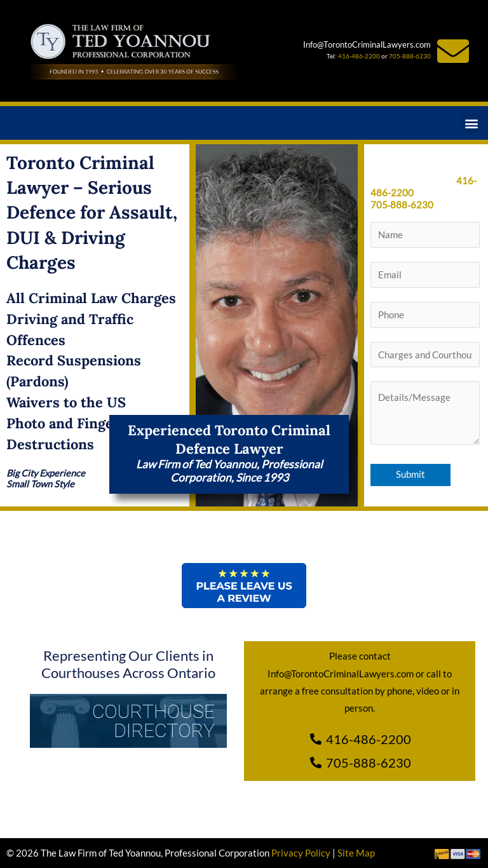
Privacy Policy (301, 853)
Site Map (356, 853)
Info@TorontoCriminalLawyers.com (367, 44)
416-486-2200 (359, 56)
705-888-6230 (410, 56)
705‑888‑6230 (402, 205)
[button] (471, 123)
